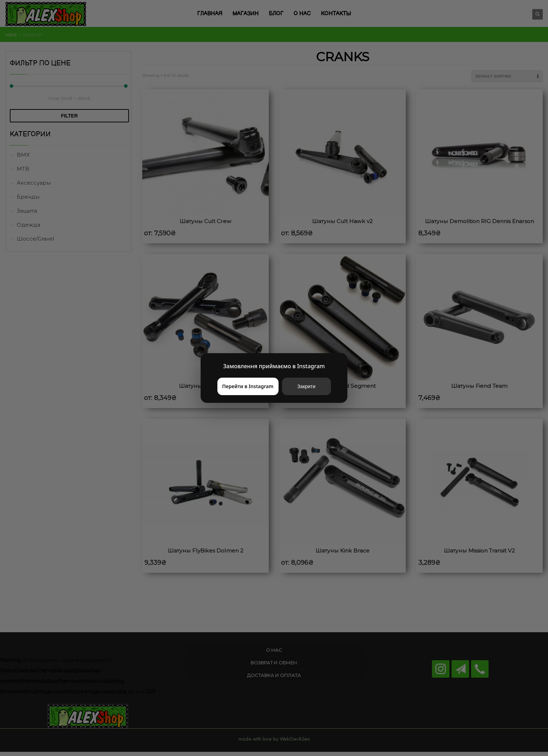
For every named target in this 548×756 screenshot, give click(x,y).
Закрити (306, 386)
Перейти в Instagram (248, 386)
